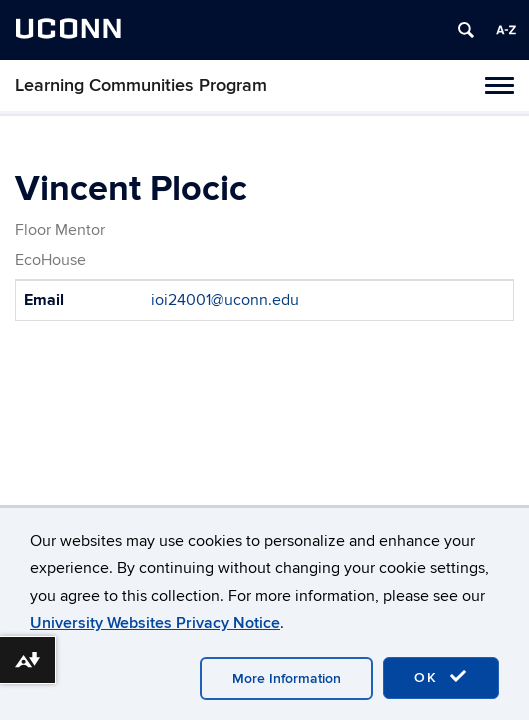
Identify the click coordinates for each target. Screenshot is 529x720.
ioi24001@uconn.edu (225, 300)
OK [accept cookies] (441, 677)
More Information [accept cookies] (286, 678)
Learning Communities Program (141, 85)
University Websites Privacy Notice (155, 623)
